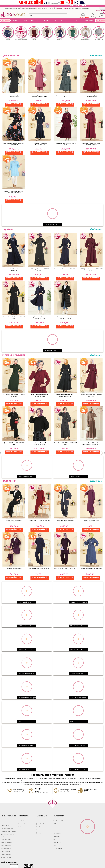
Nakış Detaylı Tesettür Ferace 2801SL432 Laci (14, 270)
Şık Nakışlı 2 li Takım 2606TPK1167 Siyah (14, 444)
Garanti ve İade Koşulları (8, 824)
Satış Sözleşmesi (6, 841)
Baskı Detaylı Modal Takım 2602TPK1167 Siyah (40, 444)
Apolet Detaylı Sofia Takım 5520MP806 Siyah (14, 521)
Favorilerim (39, 824)
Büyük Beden (57, 830)
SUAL (71, 21)
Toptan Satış (5, 818)
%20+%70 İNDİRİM (16, 21)
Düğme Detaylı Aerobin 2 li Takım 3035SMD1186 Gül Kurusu (40, 96)
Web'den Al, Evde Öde (43, 791)
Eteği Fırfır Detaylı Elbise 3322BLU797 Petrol (65, 96)
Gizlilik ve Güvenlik (6, 835)
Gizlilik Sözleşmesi (6, 847)
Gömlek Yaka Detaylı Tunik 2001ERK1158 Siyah (14, 96)
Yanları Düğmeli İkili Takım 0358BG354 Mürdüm (14, 569)
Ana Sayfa (22, 818)
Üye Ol (38, 827)
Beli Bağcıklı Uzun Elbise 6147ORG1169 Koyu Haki (14, 395)
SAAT (55, 21)
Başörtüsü (57, 833)
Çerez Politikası (5, 844)
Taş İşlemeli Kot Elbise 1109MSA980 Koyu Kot (91, 569)
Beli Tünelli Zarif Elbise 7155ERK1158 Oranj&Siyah (14, 144)
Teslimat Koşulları (6, 832)
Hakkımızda (22, 821)
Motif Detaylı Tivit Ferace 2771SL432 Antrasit (40, 270)
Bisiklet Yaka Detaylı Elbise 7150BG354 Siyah (65, 444)
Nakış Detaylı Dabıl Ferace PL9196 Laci (65, 269)
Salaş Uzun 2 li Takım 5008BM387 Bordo (40, 521)
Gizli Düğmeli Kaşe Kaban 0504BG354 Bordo (91, 270)
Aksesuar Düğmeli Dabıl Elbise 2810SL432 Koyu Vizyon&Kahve (91, 444)
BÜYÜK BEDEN (46, 21)
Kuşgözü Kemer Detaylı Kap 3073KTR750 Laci (40, 318)
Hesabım (39, 818)
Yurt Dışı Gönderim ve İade (7, 828)
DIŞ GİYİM (38, 21)
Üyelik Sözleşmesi (6, 838)
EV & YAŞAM (78, 21)
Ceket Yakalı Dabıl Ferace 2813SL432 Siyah (14, 318)
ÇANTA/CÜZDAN (89, 21)
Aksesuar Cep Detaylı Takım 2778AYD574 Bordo (91, 144)
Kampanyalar (58, 845)
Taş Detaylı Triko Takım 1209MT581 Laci (40, 569)
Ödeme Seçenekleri (7, 821)
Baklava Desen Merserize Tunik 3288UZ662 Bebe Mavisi (14, 192)
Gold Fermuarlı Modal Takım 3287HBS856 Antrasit (65, 521)
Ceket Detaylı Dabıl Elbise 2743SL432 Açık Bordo (91, 395)
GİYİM (25, 21)
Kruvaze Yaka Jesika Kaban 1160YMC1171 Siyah (65, 318)
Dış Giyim (56, 824)
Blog (55, 842)
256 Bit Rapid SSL (18, 791)
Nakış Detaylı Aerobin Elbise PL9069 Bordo (65, 144)
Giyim (55, 821)
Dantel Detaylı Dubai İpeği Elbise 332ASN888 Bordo (91, 96)
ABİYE (32, 21)
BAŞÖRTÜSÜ (63, 21)
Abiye (55, 827)
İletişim (21, 824)
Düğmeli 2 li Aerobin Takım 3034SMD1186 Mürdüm (91, 521)
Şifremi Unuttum (41, 821)
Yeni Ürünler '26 (58, 818)
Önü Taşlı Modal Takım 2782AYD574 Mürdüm (65, 569)
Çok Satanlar (57, 839)
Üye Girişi (39, 830)
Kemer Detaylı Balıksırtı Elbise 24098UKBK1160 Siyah (65, 395)
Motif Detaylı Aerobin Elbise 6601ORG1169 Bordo (40, 395)
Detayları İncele (68, 791)
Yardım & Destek (6, 850)
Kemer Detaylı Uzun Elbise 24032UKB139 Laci (40, 144)
